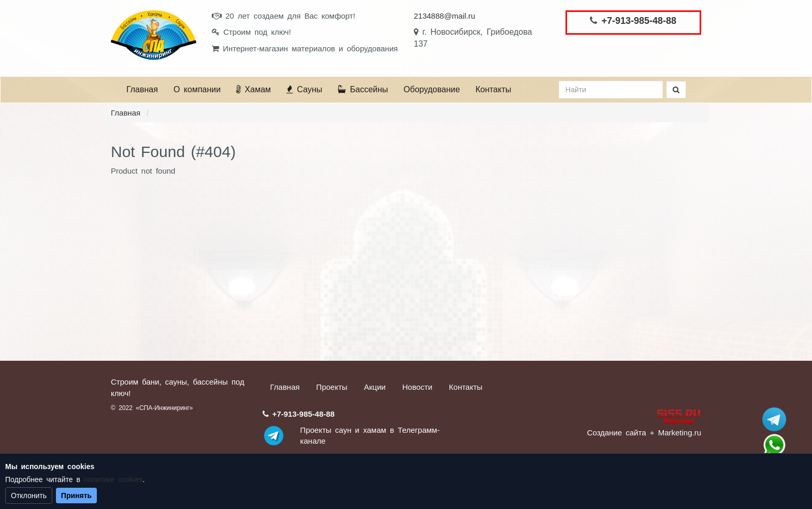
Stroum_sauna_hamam (774, 419)
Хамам (253, 89)
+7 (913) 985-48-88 (774, 445)
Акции (375, 387)
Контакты (493, 89)
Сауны (304, 89)
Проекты (332, 387)
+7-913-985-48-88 (639, 21)
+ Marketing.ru (676, 433)
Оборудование (432, 89)
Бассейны (363, 89)
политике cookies (113, 479)
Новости (417, 387)
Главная (142, 89)
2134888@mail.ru (445, 16)
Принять (76, 496)
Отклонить (29, 496)
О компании (197, 89)
